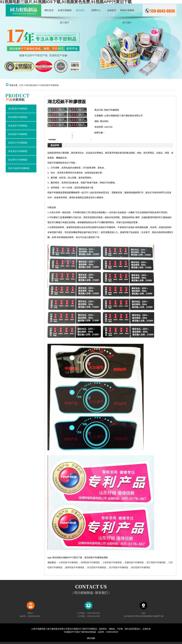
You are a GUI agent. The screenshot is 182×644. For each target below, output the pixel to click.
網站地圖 (91, 638)
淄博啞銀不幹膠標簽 (90, 562)
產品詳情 (55, 145)
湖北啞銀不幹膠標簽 (50, 85)
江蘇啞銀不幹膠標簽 (112, 562)
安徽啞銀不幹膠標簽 (134, 562)
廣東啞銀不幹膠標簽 (75, 567)
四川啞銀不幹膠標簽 (119, 567)
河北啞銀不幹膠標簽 (97, 567)
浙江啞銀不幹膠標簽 (156, 562)
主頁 (21, 85)
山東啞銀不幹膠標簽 (68, 562)
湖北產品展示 (32, 85)
